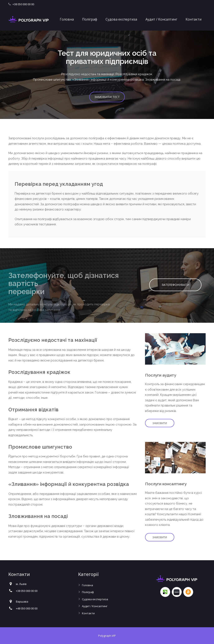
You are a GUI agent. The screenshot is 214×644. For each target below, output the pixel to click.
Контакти (88, 613)
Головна (87, 585)
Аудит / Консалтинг (95, 606)
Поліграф (88, 592)
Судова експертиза (95, 599)
